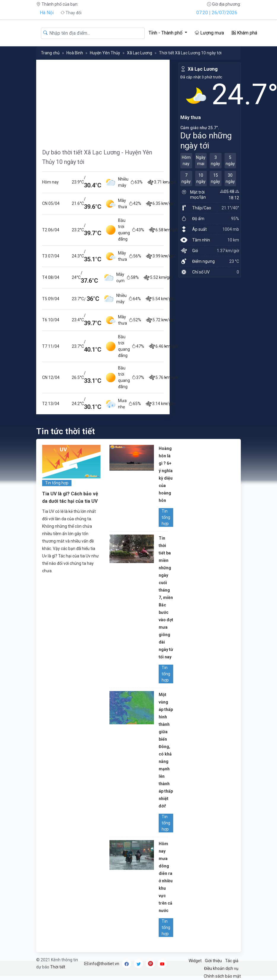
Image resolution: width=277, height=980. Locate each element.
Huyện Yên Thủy (105, 53)
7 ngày (186, 178)
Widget (195, 961)
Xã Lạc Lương (140, 53)
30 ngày (230, 178)
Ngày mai (201, 161)
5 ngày (230, 161)
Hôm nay (186, 161)
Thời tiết (58, 967)
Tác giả (232, 961)
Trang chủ (50, 53)
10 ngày (201, 178)
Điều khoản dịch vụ (221, 968)
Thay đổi (71, 13)
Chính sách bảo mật (222, 976)
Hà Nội (47, 13)
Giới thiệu (213, 961)
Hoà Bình (75, 53)
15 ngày (215, 178)
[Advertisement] (103, 101)
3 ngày (215, 161)
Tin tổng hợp (57, 483)
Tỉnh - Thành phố (166, 33)
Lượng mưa (209, 33)
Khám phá (244, 33)
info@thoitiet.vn (102, 964)
